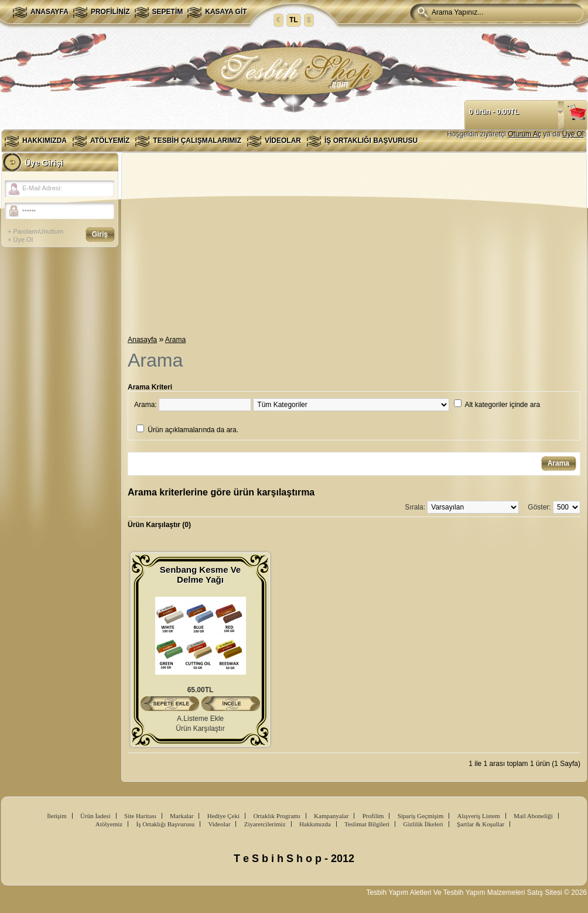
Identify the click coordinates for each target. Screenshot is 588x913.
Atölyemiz (110, 141)
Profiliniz (110, 12)
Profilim (373, 816)
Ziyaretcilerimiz (265, 824)
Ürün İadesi (95, 816)
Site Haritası (140, 816)
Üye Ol (573, 134)
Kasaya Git (226, 12)
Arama (175, 340)
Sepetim (168, 12)
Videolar (283, 141)
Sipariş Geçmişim (421, 816)
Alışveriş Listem (479, 816)
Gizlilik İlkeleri (423, 824)
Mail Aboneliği (533, 816)
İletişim (57, 816)
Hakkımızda (45, 141)
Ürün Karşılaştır (200, 729)
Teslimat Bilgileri (367, 824)
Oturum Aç (524, 134)
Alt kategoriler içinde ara (502, 405)
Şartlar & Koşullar (481, 824)
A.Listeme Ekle (200, 719)
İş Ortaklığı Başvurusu (371, 141)
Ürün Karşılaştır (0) (159, 525)
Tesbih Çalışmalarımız (197, 141)
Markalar (182, 816)
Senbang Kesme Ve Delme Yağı (200, 575)
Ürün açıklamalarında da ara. (193, 430)
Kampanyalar (331, 816)
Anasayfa (49, 12)
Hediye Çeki (223, 816)
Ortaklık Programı (276, 816)
